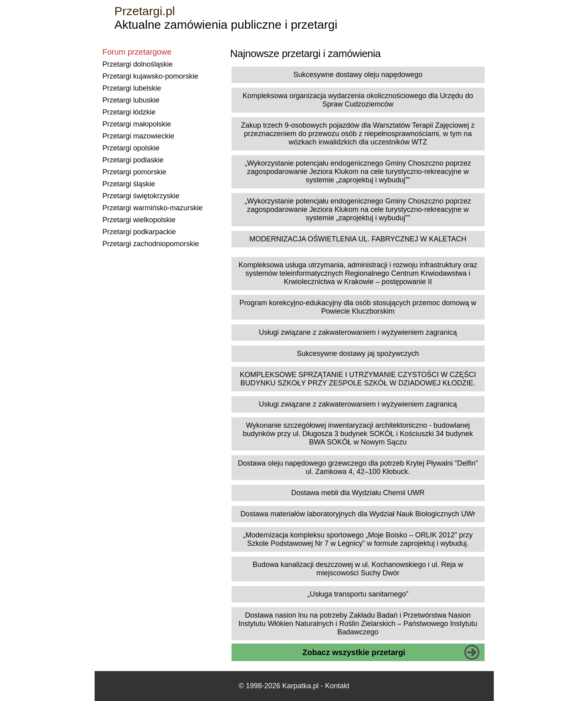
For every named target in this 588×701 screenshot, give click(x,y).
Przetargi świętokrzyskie (141, 196)
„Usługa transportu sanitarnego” (358, 594)
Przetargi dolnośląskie (138, 64)
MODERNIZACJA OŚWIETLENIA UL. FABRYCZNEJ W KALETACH (358, 239)
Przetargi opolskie (131, 148)
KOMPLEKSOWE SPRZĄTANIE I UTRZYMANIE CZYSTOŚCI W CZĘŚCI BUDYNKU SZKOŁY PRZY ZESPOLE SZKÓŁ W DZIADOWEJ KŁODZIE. (358, 379)
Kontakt (337, 686)
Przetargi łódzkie (129, 112)
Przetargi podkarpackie (139, 232)
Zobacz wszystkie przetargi (354, 652)
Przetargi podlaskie (133, 160)
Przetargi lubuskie (131, 100)
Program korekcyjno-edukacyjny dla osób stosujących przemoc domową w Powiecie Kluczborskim (358, 307)
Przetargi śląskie (129, 184)
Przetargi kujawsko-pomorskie (150, 76)
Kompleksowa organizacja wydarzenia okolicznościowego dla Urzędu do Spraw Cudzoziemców (358, 100)
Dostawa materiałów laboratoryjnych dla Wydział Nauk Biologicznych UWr (358, 514)
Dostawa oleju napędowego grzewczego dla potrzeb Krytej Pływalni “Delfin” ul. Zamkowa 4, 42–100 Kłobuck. (358, 467)
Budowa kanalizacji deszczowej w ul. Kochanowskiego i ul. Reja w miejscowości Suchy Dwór (358, 569)
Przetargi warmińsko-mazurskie (153, 208)
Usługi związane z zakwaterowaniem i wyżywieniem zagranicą (358, 332)
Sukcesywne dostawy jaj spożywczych (358, 353)
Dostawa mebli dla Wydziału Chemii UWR (358, 493)
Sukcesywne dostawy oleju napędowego (358, 75)
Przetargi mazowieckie (139, 136)
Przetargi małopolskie (137, 124)
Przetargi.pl (145, 11)
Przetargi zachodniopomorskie (151, 244)
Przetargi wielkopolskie (139, 220)
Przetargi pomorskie (135, 172)
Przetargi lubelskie (132, 88)
